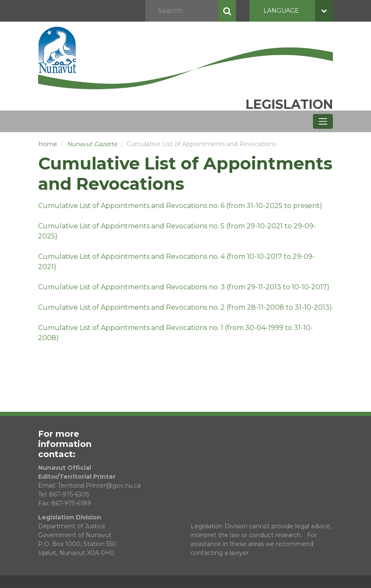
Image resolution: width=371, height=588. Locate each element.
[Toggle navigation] (323, 121)
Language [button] (298, 11)
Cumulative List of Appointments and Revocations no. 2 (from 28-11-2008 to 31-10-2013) (185, 307)
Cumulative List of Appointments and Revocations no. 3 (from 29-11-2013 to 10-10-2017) (184, 287)
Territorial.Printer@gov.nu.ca (99, 485)
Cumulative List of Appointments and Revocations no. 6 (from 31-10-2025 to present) (180, 206)
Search (227, 11)
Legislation (289, 104)
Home (48, 144)
